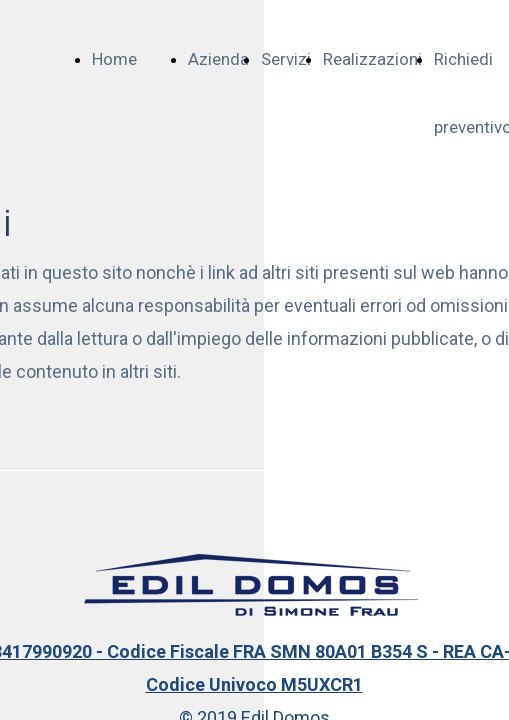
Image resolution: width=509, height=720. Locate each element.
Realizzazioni (372, 59)
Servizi (286, 59)
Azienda (218, 59)
